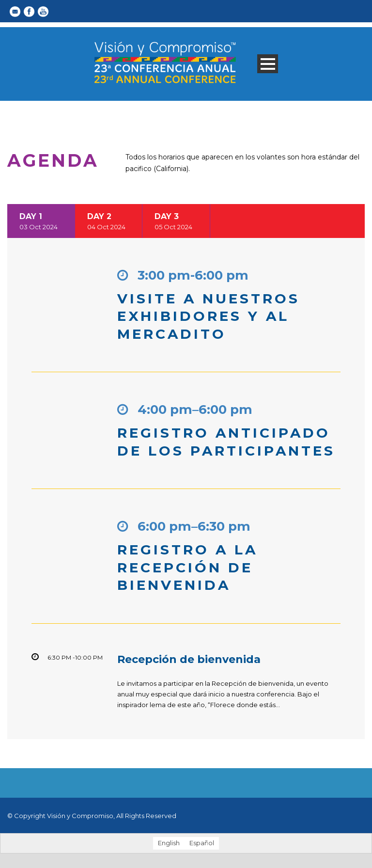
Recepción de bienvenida (189, 659)
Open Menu (268, 64)
